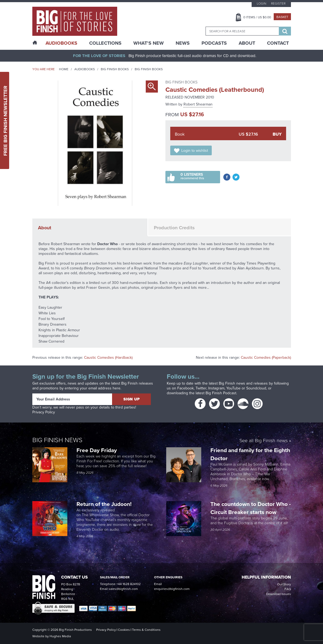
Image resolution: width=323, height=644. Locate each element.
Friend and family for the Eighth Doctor (250, 454)
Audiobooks (85, 69)
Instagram (216, 388)
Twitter (201, 388)
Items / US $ (257, 17)
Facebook (185, 388)
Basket (282, 17)
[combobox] (242, 31)
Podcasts (214, 43)
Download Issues (279, 594)
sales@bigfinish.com (123, 589)
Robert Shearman (198, 104)
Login (261, 3)
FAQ (288, 589)
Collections (105, 43)
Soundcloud (256, 388)
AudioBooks (61, 43)
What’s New (149, 43)
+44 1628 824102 (128, 584)
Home (64, 69)
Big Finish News (57, 440)
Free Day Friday (97, 450)
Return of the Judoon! (105, 504)
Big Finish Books (115, 69)
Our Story (284, 584)
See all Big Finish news (264, 441)
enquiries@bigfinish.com (172, 589)
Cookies (124, 630)
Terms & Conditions (146, 630)
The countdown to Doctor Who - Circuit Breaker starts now (251, 508)
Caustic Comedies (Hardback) (108, 358)
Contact (278, 43)
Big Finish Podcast (221, 393)
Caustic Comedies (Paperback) (266, 358)
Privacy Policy (44, 412)
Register (278, 3)
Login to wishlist (195, 151)
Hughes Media (60, 636)
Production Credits (174, 228)
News (183, 43)
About (247, 43)
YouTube (233, 388)
